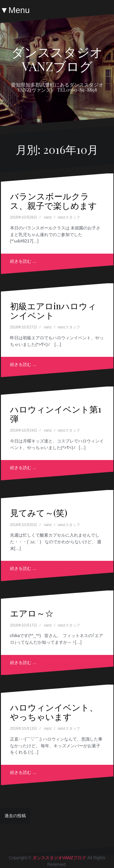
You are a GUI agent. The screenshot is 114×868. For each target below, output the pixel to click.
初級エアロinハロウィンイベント (53, 311)
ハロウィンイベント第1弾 (56, 414)
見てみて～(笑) (39, 513)
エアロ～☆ (32, 613)
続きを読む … (23, 261)
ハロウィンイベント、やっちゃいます (54, 712)
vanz (48, 217)
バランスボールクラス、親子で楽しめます (54, 201)
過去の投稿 (15, 816)
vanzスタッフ (69, 217)
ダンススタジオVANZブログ (57, 59)
